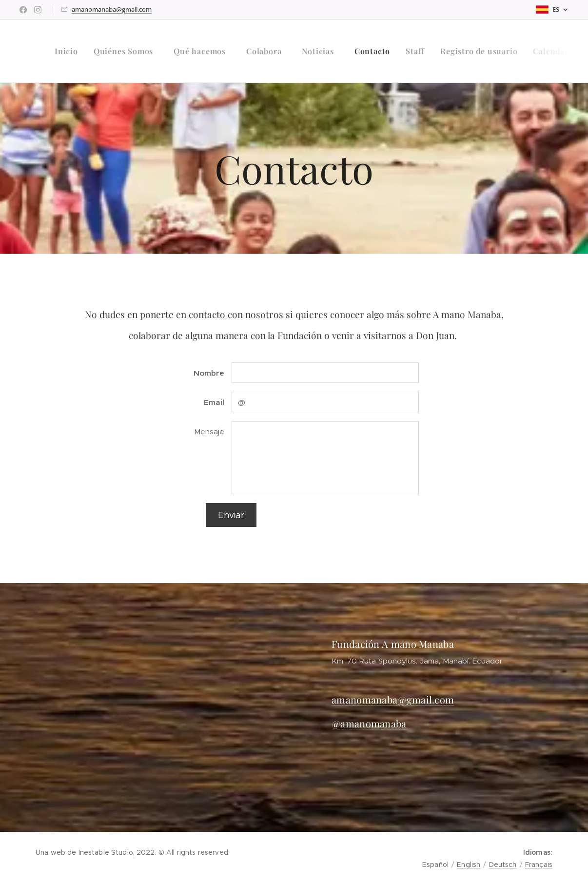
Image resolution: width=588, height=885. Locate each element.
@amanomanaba (369, 723)
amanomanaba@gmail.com (112, 9)
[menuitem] (69, 51)
